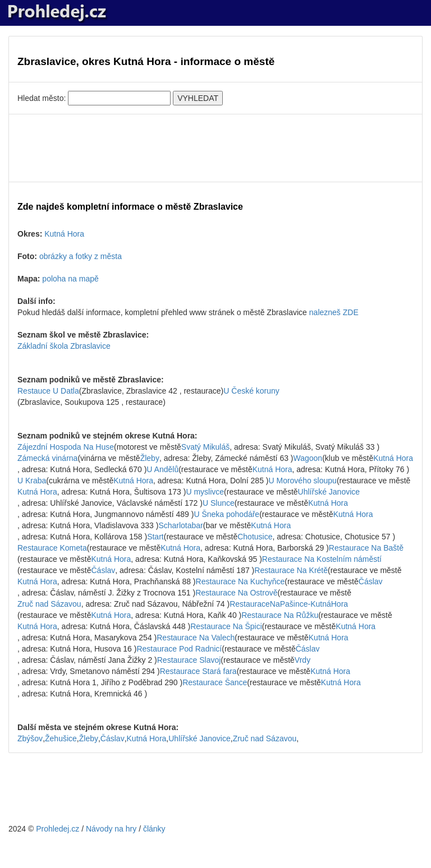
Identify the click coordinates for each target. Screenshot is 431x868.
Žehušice (61, 738)
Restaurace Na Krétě (291, 570)
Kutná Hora (64, 234)
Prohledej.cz (58, 829)
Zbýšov (30, 738)
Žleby (150, 458)
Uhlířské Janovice (329, 492)
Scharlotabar (180, 525)
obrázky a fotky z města (81, 256)
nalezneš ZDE (334, 312)
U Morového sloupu (302, 481)
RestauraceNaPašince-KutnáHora (289, 604)
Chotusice (255, 537)
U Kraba (32, 481)
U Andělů (162, 469)
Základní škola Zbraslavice (64, 346)
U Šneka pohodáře (226, 514)
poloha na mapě (70, 279)
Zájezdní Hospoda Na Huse (66, 447)
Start (155, 537)
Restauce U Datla (48, 391)
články (154, 829)
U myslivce (205, 492)
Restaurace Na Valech (196, 638)
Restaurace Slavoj (189, 660)
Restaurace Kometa (52, 548)
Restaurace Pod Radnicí (179, 649)
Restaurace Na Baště (366, 548)
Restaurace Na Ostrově (236, 593)
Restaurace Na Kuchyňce (240, 581)
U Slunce (219, 503)
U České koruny (251, 391)
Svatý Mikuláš (205, 447)
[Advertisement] (215, 148)
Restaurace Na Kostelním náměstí (322, 559)
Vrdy (302, 660)
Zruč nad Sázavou (49, 604)
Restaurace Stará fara (198, 671)
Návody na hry (111, 829)
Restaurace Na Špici (226, 626)
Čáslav (104, 570)
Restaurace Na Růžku (280, 615)
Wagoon (308, 458)
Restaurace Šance (215, 682)
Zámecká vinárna (47, 458)
